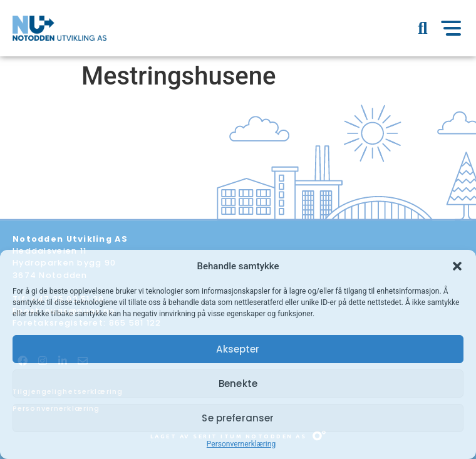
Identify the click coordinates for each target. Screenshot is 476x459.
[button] (457, 266)
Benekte (238, 384)
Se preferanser (238, 418)
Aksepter (238, 349)
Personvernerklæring (241, 444)
